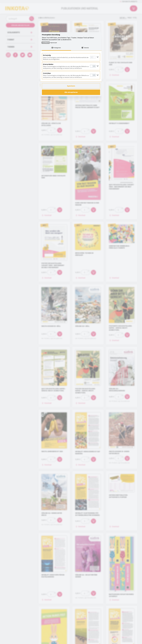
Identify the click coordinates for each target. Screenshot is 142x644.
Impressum (54, 43)
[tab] (56, 48)
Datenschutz (46, 43)
